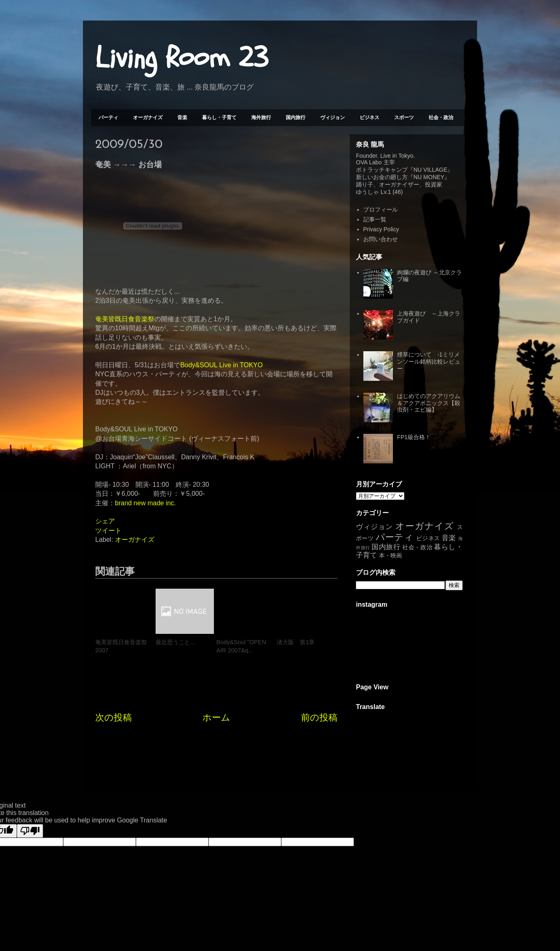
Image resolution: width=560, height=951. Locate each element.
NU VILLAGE (430, 170)
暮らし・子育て (219, 117)
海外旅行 (261, 117)
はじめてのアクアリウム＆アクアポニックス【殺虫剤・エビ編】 (429, 403)
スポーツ (404, 117)
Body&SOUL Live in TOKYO (221, 365)
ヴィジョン (333, 117)
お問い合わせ (381, 239)
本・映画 (390, 555)
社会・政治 (441, 117)
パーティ (108, 117)
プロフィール (381, 210)
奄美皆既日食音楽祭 (125, 319)
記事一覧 (375, 219)
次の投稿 (114, 717)
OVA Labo (369, 162)
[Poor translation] (30, 831)
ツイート (108, 531)
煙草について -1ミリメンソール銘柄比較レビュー (429, 362)
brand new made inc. (146, 503)
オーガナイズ (148, 117)
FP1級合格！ (414, 437)
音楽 (182, 117)
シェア (105, 521)
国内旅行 (296, 117)
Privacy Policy (381, 229)
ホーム (216, 717)
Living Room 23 (182, 58)
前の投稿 (319, 717)
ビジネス (370, 117)
